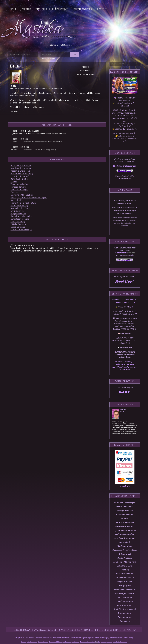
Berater (26, 9)
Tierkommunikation (125, 514)
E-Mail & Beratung (125, 601)
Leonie (124, 410)
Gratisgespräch (125, 585)
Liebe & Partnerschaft (125, 526)
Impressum (102, 642)
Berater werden (83, 9)
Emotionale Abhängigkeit (125, 562)
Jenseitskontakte (125, 566)
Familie (125, 518)
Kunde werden (60, 9)
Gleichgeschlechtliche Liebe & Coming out (29, 197)
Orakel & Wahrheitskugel (125, 609)
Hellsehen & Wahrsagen (125, 503)
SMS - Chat (42, 9)
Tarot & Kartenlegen (125, 507)
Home (13, 9)
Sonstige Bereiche (125, 511)
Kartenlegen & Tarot (72, 642)
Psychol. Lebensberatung (125, 530)
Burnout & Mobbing (125, 574)
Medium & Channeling (125, 534)
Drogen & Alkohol (125, 582)
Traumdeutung (125, 613)
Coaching (125, 570)
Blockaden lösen (125, 558)
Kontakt (102, 9)
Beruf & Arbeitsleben (125, 522)
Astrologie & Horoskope (125, 538)
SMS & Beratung (125, 597)
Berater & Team (43, 642)
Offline (86, 67)
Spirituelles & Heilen (125, 578)
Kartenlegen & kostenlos (125, 589)
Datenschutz (123, 642)
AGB (96, 642)
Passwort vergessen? (49, 58)
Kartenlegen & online (125, 593)
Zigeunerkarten (125, 617)
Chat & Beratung (125, 605)
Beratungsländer (112, 642)
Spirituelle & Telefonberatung (23, 203)
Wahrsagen (125, 621)
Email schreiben (86, 74)
